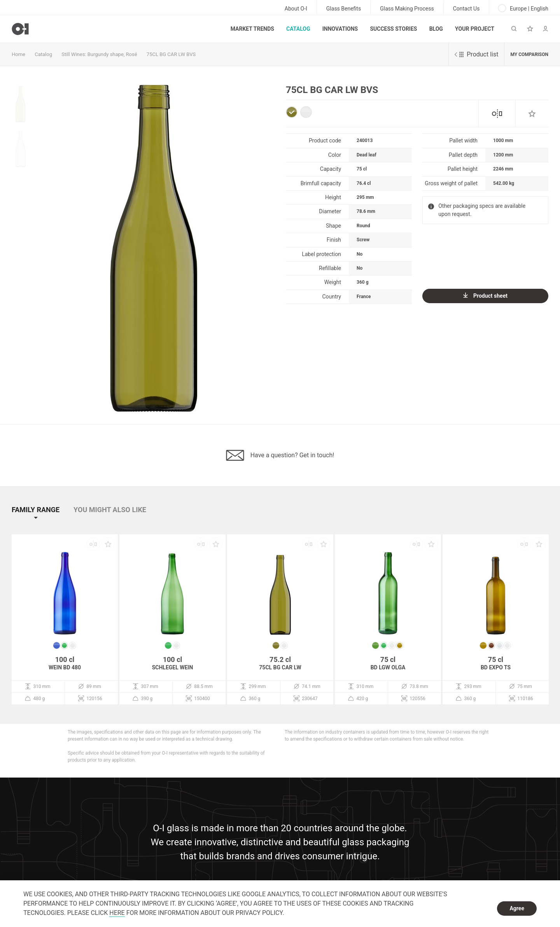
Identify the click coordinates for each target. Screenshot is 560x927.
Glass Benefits (344, 9)
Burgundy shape (106, 54)
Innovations (340, 29)
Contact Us (466, 9)
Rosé (132, 54)
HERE (117, 913)
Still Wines (73, 54)
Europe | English (523, 8)
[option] (153, 248)
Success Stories (393, 29)
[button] (42, 517)
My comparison (529, 54)
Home (18, 54)
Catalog (298, 29)
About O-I (296, 9)
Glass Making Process (407, 9)
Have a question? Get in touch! (280, 455)
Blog (436, 29)
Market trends (252, 29)
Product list (476, 54)
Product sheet (485, 296)
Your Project (475, 29)
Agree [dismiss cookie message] (517, 908)
